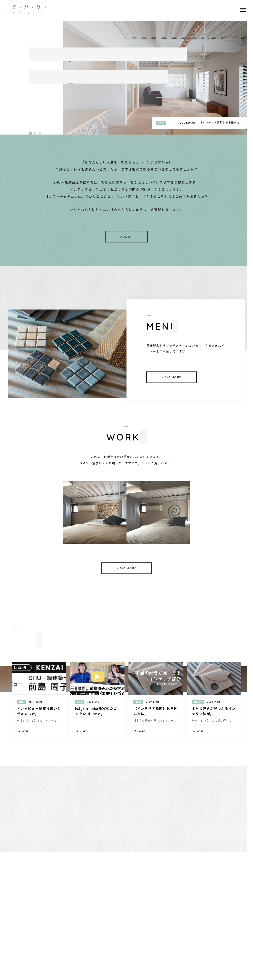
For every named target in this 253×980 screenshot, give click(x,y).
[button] (30, 133)
